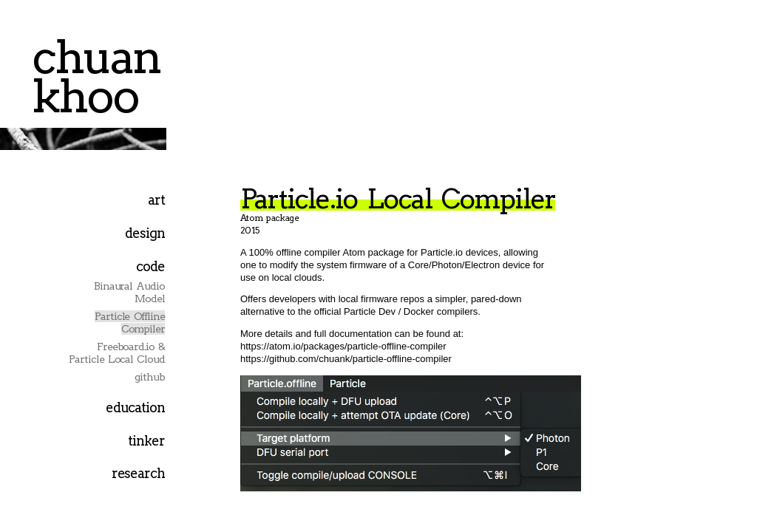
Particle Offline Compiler (130, 323)
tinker (146, 441)
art (156, 200)
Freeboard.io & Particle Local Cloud (117, 353)
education (135, 407)
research (138, 473)
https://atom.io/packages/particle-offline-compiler (343, 346)
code (150, 266)
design (145, 233)
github (150, 377)
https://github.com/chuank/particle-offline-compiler (346, 359)
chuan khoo (96, 76)
